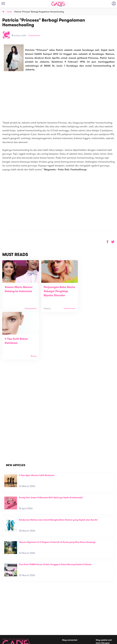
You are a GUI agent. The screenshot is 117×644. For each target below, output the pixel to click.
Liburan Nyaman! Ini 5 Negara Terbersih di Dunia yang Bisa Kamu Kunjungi (57, 499)
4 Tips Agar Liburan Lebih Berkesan (37, 432)
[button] (113, 242)
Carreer (34, 619)
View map (7, 628)
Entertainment (34, 36)
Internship (35, 623)
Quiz (65, 623)
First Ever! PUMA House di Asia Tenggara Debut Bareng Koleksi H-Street (55, 521)
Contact (34, 616)
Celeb (9, 12)
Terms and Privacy (81, 640)
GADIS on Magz (90, 623)
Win (70, 623)
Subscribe (110, 609)
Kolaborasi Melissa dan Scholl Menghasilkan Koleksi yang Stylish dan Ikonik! (58, 476)
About (33, 613)
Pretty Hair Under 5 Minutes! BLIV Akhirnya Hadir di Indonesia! (51, 454)
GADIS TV (78, 623)
